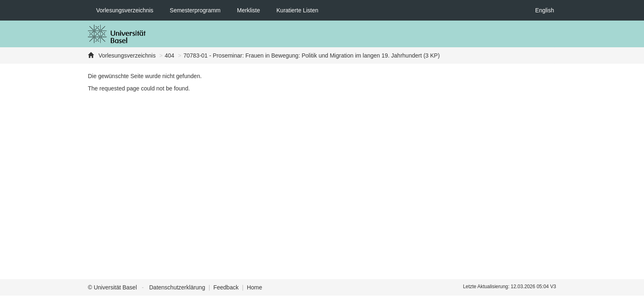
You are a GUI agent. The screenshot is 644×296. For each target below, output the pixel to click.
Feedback (226, 287)
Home (254, 287)
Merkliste (248, 10)
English (545, 10)
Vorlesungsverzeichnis (125, 10)
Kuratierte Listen (297, 10)
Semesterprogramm (195, 10)
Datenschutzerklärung (177, 287)
